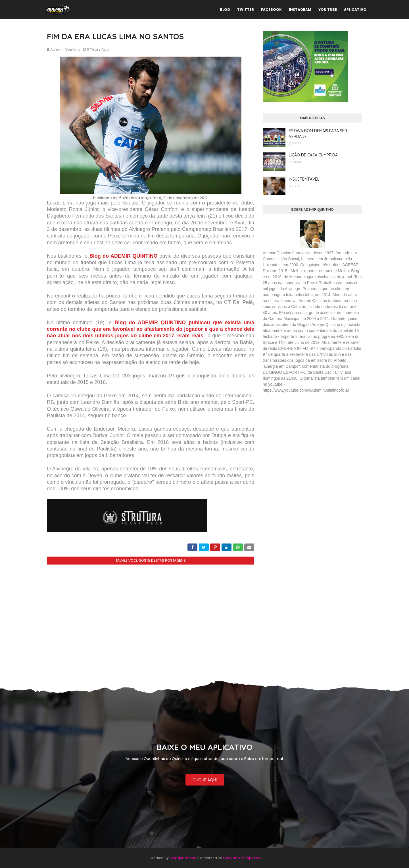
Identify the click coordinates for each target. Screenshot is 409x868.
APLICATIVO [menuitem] (355, 10)
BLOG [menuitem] (225, 10)
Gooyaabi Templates (241, 858)
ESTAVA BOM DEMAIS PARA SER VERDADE (318, 134)
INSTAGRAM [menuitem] (300, 10)
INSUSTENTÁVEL (304, 179)
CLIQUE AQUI (205, 780)
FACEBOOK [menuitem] (271, 10)
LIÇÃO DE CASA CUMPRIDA (313, 155)
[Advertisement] (305, 439)
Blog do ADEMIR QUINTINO (122, 256)
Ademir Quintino (65, 49)
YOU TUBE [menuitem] (328, 10)
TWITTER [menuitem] (246, 10)
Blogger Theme (183, 858)
